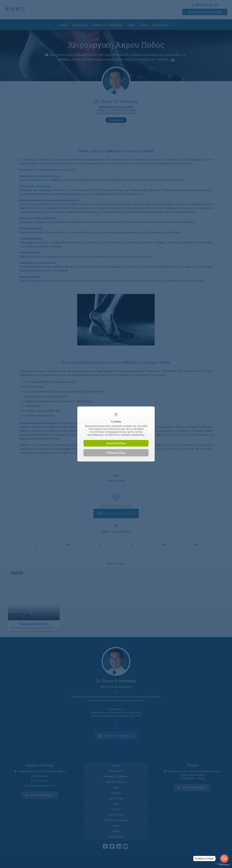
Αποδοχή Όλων (116, 443)
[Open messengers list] (224, 859)
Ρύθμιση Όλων (116, 453)
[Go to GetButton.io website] (224, 865)
